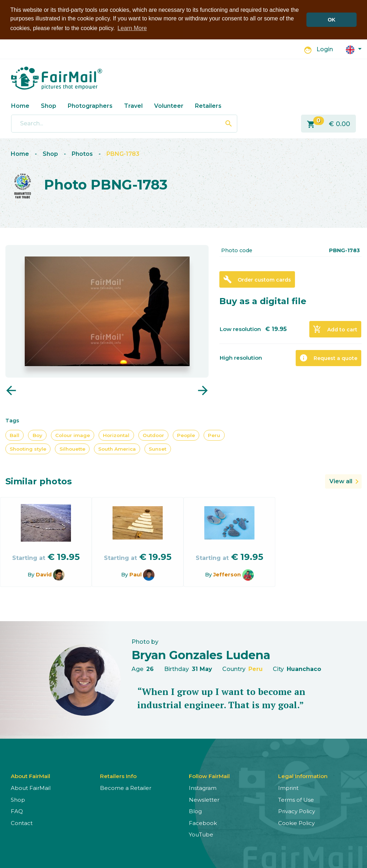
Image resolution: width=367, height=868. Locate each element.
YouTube (201, 834)
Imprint (288, 788)
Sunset (158, 449)
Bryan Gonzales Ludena (201, 654)
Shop (49, 105)
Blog (195, 811)
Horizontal (116, 435)
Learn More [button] (132, 28)
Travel (133, 105)
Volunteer (169, 105)
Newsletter (204, 799)
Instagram (203, 788)
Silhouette (72, 449)
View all (341, 481)
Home (20, 105)
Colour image (73, 435)
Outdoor (153, 435)
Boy (37, 435)
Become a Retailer (126, 788)
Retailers (208, 105)
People (186, 435)
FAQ (17, 811)
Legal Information (303, 776)
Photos (82, 154)
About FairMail (31, 788)
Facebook (203, 823)
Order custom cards (257, 279)
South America (117, 449)
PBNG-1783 (123, 154)
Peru (214, 435)
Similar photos (39, 481)
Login (325, 49)
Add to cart (335, 329)
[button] (354, 49)
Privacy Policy (297, 811)
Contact (22, 823)
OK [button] (332, 20)
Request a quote (328, 358)
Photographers (90, 105)
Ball (15, 435)
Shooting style (28, 449)
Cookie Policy (296, 823)
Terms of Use (296, 799)
